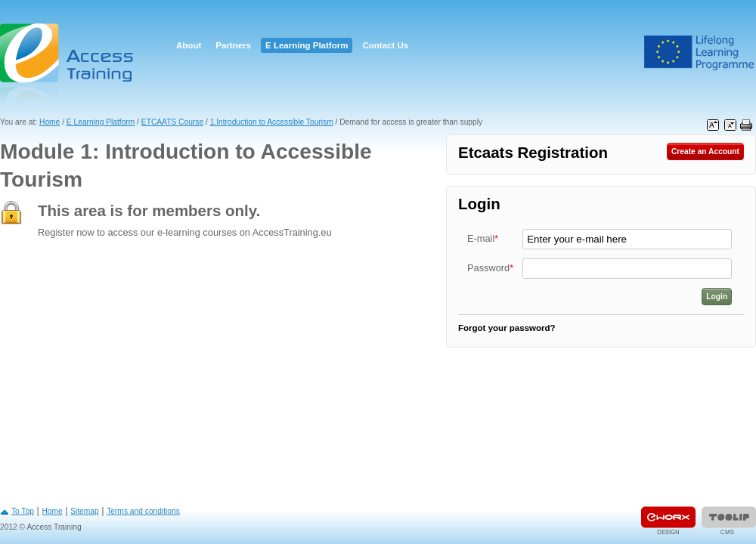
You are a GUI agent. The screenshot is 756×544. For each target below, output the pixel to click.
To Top (23, 511)
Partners (233, 45)
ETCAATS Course (172, 122)
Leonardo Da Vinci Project (699, 53)
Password (490, 268)
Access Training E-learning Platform (68, 62)
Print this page (746, 125)
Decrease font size (730, 125)
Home (50, 122)
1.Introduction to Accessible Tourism (272, 122)
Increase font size (713, 125)
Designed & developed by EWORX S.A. (668, 520)
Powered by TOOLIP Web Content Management (729, 520)
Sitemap (85, 511)
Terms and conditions (143, 511)
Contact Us (385, 45)
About (189, 45)
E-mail (483, 238)
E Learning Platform (307, 45)
